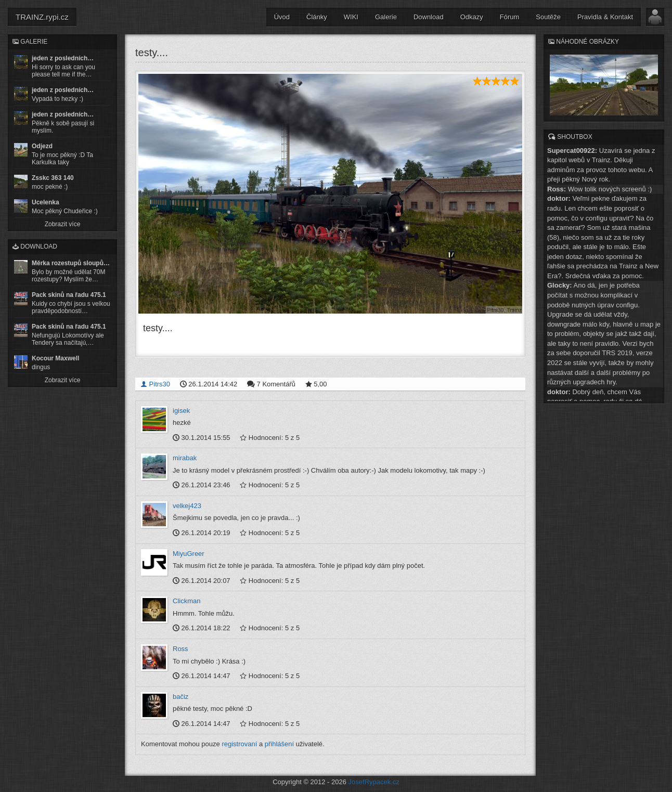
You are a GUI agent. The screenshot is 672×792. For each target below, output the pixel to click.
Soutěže (548, 17)
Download (429, 17)
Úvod (282, 17)
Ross (180, 648)
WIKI (351, 17)
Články (317, 17)
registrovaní (239, 743)
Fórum (510, 17)
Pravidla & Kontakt (605, 17)
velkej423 (187, 505)
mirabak (185, 457)
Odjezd (42, 146)
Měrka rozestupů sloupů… (71, 263)
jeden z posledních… (63, 58)
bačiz (180, 696)
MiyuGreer (189, 553)
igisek (181, 410)
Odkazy (472, 17)
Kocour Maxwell (55, 358)
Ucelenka (46, 202)
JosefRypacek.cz (374, 781)
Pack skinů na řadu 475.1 (69, 295)
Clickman (186, 600)
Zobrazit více (63, 224)
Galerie (386, 17)
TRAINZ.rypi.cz (42, 17)
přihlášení (279, 743)
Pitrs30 (155, 383)
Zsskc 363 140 (53, 178)
